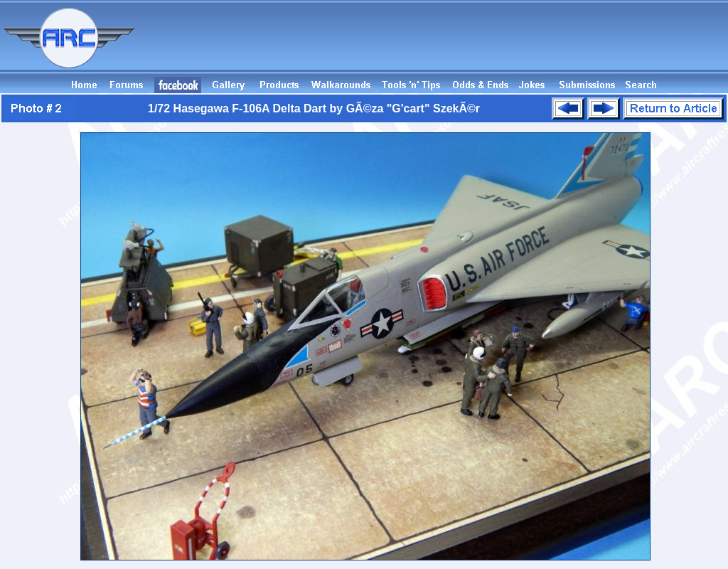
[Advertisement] (469, 45)
